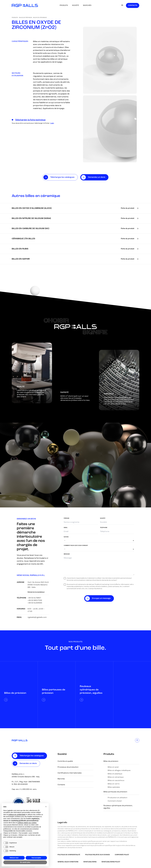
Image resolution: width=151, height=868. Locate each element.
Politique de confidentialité (69, 855)
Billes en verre (114, 784)
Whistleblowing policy (111, 862)
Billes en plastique (115, 774)
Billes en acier (113, 767)
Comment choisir (115, 801)
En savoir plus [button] (25, 862)
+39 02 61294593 (35, 603)
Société (75, 5)
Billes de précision (26, 18)
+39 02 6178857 (34, 598)
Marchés (87, 5)
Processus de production (68, 767)
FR (122, 5)
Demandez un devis (28, 763)
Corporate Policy (122, 855)
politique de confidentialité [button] (17, 815)
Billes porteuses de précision (115, 792)
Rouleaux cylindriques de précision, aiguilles (118, 807)
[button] (46, 807)
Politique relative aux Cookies (97, 855)
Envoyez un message (101, 598)
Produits (64, 5)
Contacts (133, 5)
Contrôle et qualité (65, 761)
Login (52, 123)
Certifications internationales (70, 773)
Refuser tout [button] (14, 858)
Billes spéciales (114, 787)
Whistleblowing (90, 862)
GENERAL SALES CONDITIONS (68, 862)
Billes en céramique (40, 18)
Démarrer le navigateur (36, 592)
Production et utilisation (117, 798)
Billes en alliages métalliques (119, 771)
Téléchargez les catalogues (32, 756)
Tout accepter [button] (36, 858)
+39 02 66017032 (35, 600)
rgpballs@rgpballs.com (37, 617)
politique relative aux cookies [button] (27, 823)
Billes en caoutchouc (116, 781)
